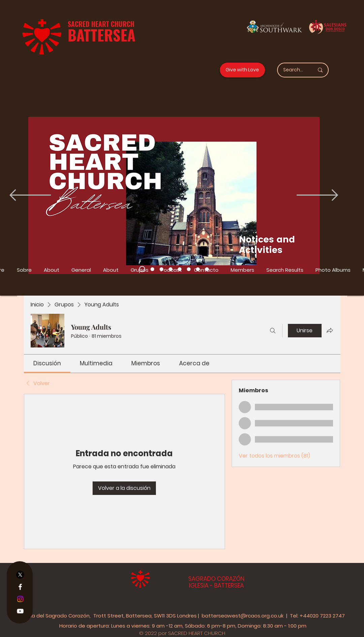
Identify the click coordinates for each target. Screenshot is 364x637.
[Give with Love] (242, 70)
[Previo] (30, 196)
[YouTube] (20, 611)
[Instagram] (20, 599)
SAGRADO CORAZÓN (216, 579)
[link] (47, 363)
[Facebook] (20, 587)
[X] (20, 575)
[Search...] (293, 70)
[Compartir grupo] (330, 330)
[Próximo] (317, 196)
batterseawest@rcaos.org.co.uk (243, 616)
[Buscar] (273, 331)
